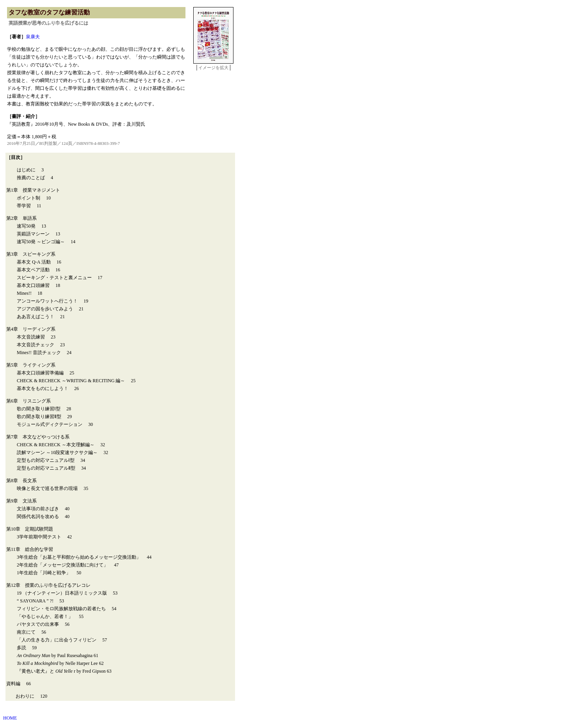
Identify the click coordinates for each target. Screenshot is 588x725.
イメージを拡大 (213, 68)
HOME (10, 718)
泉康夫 (33, 37)
